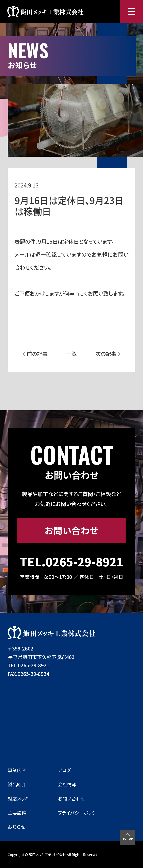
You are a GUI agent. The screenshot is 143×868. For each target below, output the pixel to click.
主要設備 (17, 813)
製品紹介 (17, 784)
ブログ (64, 770)
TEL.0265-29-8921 (72, 561)
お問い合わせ (71, 530)
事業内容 (17, 770)
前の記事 (35, 354)
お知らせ (17, 827)
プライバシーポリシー (79, 813)
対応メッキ (18, 799)
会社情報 (67, 784)
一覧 (71, 354)
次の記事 (108, 354)
